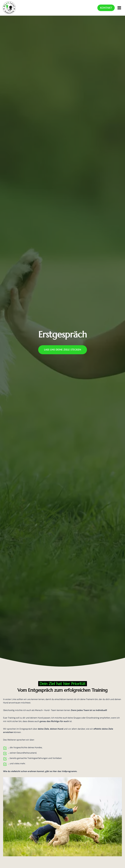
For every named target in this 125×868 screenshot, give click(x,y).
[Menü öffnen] (119, 8)
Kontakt (105, 8)
